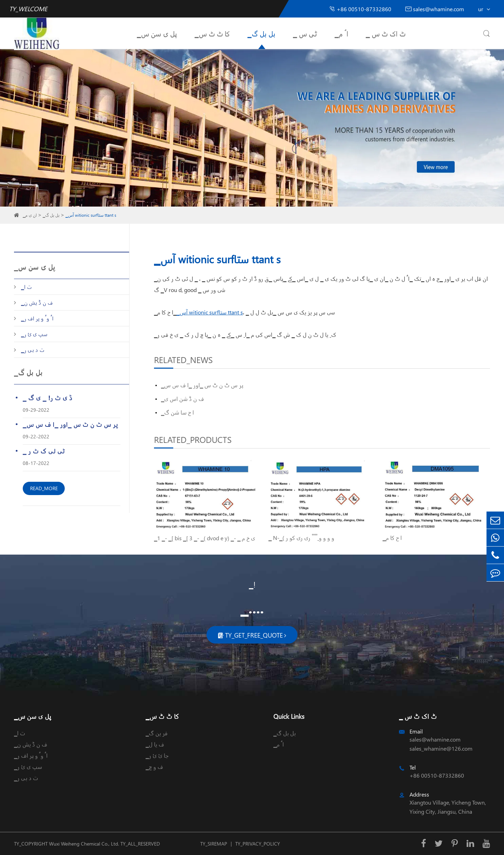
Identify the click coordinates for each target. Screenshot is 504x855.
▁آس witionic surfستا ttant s (91, 215)
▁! (252, 584)
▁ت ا (26, 287)
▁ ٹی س (305, 33)
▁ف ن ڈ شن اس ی (183, 399)
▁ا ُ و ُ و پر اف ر (37, 318)
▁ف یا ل (155, 744)
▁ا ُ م (341, 33)
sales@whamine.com (435, 9)
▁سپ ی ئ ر (34, 334)
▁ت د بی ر (33, 350)
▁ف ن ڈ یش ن (37, 303)
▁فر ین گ (157, 733)
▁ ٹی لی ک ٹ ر (44, 451)
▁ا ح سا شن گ (177, 412)
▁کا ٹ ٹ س (212, 33)
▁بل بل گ (261, 33)
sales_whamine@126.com (441, 748)
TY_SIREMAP (214, 844)
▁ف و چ (154, 767)
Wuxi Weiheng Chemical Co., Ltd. (84, 844)
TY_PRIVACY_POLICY (258, 844)
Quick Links (289, 716)
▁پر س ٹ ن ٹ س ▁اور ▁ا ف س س (70, 424)
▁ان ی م (30, 215)
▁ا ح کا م (392, 538)
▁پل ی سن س (157, 33)
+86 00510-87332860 (360, 9)
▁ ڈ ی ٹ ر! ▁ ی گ (48, 398)
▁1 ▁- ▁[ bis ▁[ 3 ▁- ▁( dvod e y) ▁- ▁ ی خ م (205, 538)
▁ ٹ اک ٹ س (386, 33)
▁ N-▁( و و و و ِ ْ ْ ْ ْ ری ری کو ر (301, 538)
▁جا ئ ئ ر (157, 755)
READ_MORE (44, 488)
